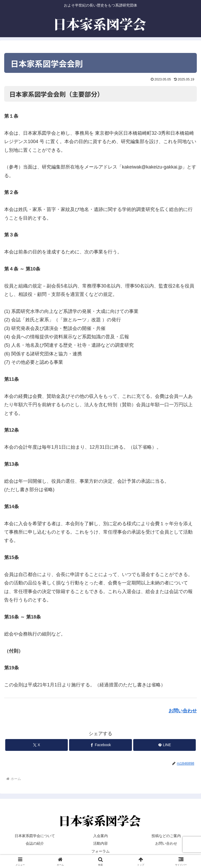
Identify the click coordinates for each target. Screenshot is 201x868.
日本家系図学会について (35, 836)
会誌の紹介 (35, 843)
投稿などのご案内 (166, 836)
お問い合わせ (183, 711)
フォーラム (100, 851)
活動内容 (100, 843)
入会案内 (100, 836)
